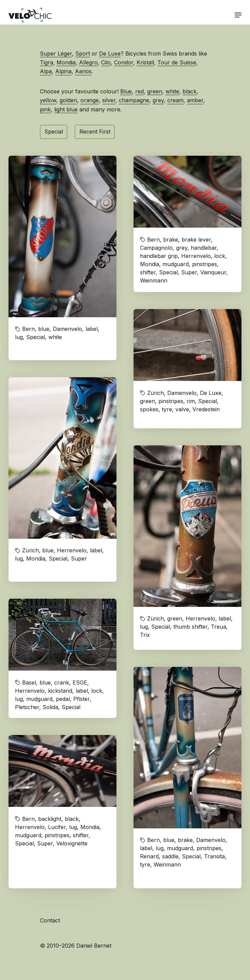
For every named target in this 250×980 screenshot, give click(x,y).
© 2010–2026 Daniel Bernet (76, 946)
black (190, 91)
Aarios (83, 71)
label (92, 329)
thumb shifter (190, 627)
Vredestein (206, 409)
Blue (126, 91)
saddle (170, 856)
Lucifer (57, 827)
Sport (83, 53)
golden (68, 100)
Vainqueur (213, 272)
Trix (145, 635)
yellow (48, 100)
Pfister (81, 699)
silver (109, 100)
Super (189, 272)
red (139, 91)
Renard (149, 856)
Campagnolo (156, 248)
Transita (214, 856)
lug (19, 337)
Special (54, 132)
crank (62, 683)
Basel (29, 683)
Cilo (106, 62)
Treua (218, 627)
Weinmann (154, 280)
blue (44, 329)
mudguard (176, 264)
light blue (66, 109)
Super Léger (56, 53)
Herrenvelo (196, 256)
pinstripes (205, 264)
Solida (50, 707)
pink (45, 109)
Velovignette (72, 843)
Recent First (95, 132)
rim (191, 401)
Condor (124, 62)
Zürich (155, 393)
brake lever (196, 240)
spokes (149, 409)
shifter (148, 272)
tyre (167, 409)
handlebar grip (159, 256)
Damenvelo (67, 329)
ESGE (80, 683)
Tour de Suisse (177, 62)
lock (220, 256)
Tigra (46, 62)
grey (158, 100)
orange (90, 100)
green (155, 91)
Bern (28, 329)
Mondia (66, 62)
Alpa (46, 71)
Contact (50, 920)
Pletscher (27, 707)
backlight (50, 819)
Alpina (63, 71)
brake (171, 240)
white (172, 91)
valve (182, 409)
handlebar (204, 248)
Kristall (145, 62)
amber (195, 100)
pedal (63, 699)
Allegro (88, 62)
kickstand (60, 691)
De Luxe (110, 53)
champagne (134, 100)
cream (175, 100)
